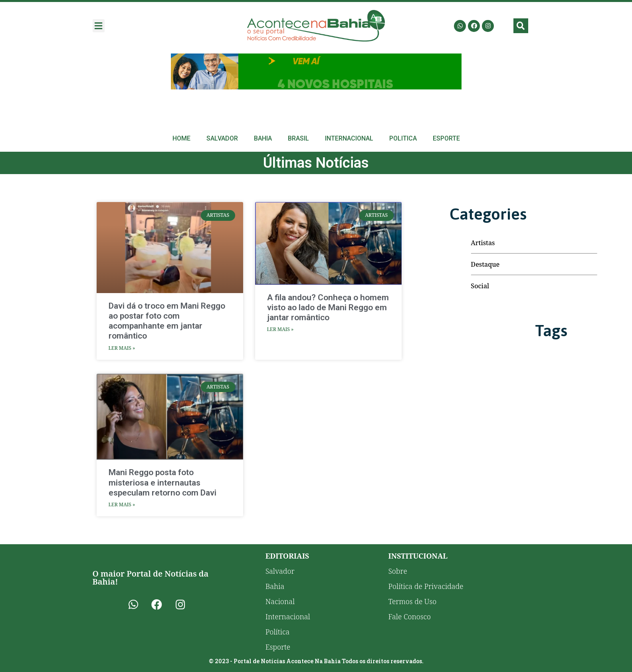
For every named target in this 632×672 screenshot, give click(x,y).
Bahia (263, 138)
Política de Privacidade (426, 586)
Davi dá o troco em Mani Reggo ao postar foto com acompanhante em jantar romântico (167, 321)
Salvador (222, 138)
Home (181, 138)
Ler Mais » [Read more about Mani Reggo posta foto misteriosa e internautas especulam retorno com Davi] (122, 504)
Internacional (349, 138)
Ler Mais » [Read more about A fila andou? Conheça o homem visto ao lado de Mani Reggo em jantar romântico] (280, 329)
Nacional (280, 601)
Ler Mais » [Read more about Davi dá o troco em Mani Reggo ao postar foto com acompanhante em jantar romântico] (122, 348)
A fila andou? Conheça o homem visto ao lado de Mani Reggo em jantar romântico (328, 307)
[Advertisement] (316, 71)
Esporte (446, 138)
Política (278, 632)
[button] (99, 26)
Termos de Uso (412, 601)
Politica (403, 138)
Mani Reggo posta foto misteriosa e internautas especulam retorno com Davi (162, 482)
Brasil (298, 138)
